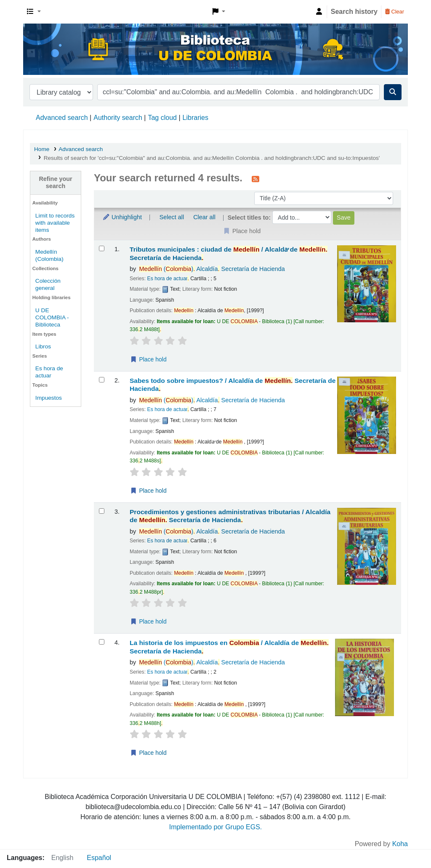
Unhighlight (122, 217)
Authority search (118, 118)
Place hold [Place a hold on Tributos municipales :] (148, 359)
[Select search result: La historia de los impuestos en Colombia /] (102, 642)
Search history (354, 12)
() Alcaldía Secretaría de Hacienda (212, 269)
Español (99, 858)
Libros (43, 346)
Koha (400, 844)
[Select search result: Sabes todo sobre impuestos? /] (102, 380)
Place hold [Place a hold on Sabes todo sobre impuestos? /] (148, 491)
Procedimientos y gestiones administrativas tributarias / (230, 516)
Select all (172, 217)
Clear (395, 12)
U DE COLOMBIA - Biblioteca (52, 317)
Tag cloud (162, 118)
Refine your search (55, 182)
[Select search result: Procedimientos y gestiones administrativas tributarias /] (102, 511)
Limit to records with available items (55, 223)
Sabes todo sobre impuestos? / (233, 385)
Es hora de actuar (167, 279)
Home (42, 149)
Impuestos (49, 398)
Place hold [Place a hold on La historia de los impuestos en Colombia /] (148, 753)
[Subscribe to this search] (255, 179)
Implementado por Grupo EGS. (216, 827)
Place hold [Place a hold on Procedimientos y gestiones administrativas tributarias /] (148, 621)
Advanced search (62, 118)
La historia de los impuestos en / (229, 647)
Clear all (204, 217)
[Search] (393, 92)
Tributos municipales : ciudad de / (229, 253)
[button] (34, 12)
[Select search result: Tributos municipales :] (102, 248)
